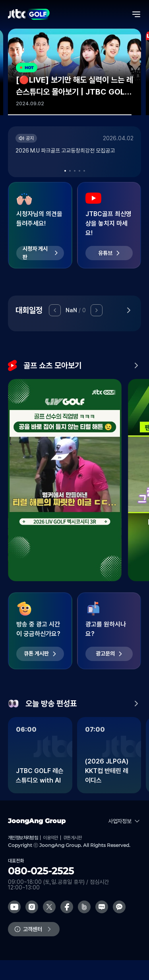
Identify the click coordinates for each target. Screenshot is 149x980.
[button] (65, 171)
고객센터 (33, 929)
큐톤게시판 (73, 838)
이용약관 (50, 838)
